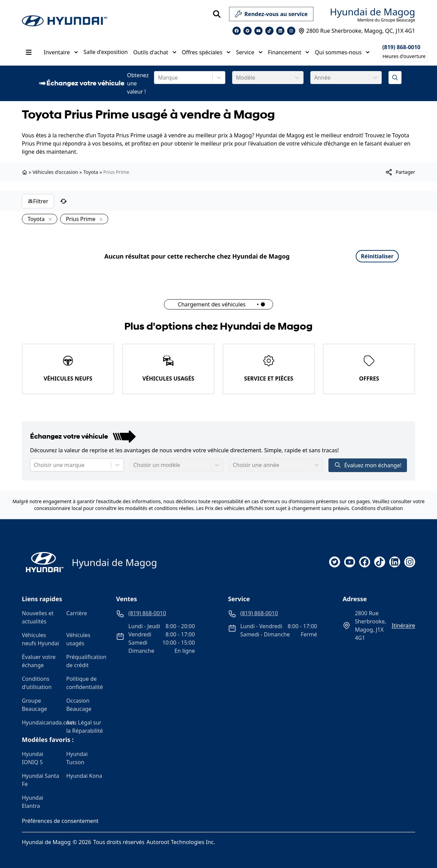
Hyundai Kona (84, 776)
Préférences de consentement (60, 821)
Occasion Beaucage (79, 705)
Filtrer (38, 201)
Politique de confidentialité (85, 683)
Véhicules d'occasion (55, 172)
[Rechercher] (217, 14)
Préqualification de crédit (86, 661)
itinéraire (403, 625)
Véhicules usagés (78, 639)
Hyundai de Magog (372, 12)
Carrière (77, 613)
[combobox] (158, 78)
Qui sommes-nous (342, 52)
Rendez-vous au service (271, 16)
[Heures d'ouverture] (404, 56)
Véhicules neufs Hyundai (40, 639)
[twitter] (335, 562)
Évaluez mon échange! (368, 465)
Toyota (91, 172)
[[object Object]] (400, 172)
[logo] (65, 21)
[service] (316, 14)
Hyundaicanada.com (41, 722)
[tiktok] (380, 562)
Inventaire (61, 52)
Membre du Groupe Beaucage (386, 20)
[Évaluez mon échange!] (395, 78)
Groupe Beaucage (34, 705)
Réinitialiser (377, 256)
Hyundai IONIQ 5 (33, 758)
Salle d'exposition (106, 52)
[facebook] (365, 562)
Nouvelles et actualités (38, 617)
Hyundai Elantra (33, 802)
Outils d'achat (155, 52)
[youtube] (350, 562)
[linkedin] (395, 562)
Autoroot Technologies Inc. (181, 842)
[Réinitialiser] (64, 201)
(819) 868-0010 (401, 47)
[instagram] (410, 562)
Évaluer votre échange (39, 661)
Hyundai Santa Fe (40, 780)
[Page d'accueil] (43, 562)
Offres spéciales (206, 52)
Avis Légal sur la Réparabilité (84, 727)
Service (249, 52)
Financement (289, 52)
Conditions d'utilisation (377, 508)
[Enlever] (49, 220)
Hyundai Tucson (77, 758)
